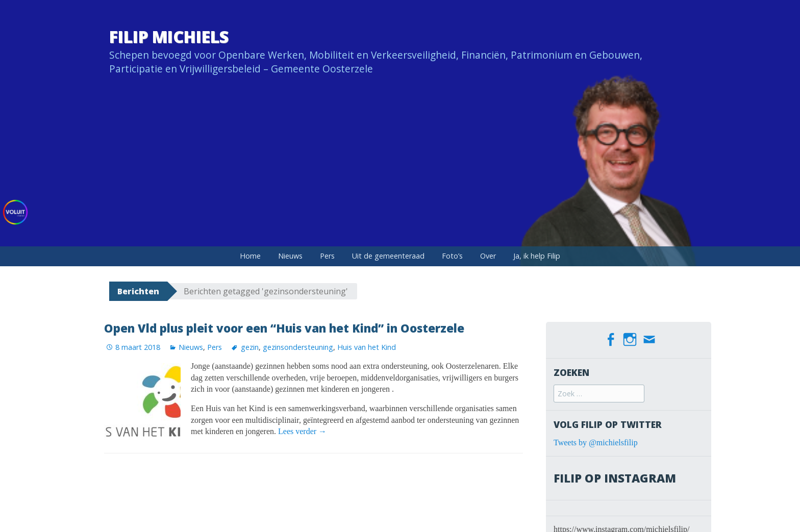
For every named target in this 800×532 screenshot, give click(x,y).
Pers (327, 256)
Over (488, 256)
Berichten (138, 291)
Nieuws (290, 256)
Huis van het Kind (367, 347)
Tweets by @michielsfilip (596, 442)
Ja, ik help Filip (537, 256)
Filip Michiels (169, 36)
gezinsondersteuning (298, 347)
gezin (250, 347)
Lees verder (302, 431)
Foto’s (452, 256)
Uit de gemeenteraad (388, 256)
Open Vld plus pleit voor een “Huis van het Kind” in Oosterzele (284, 328)
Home (250, 256)
